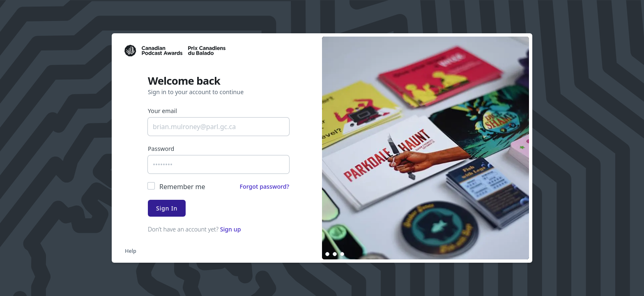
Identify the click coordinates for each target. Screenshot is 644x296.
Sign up (231, 229)
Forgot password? (264, 186)
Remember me (182, 187)
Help (131, 251)
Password (161, 149)
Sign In (167, 208)
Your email (162, 111)
